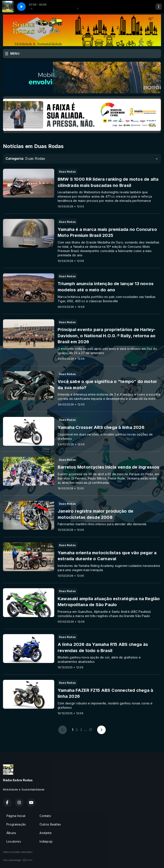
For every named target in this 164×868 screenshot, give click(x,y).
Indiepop (46, 841)
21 (90, 730)
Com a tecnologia (18, 860)
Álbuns (11, 833)
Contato (45, 816)
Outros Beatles (50, 824)
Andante (45, 833)
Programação (16, 824)
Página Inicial (16, 816)
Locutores (14, 841)
